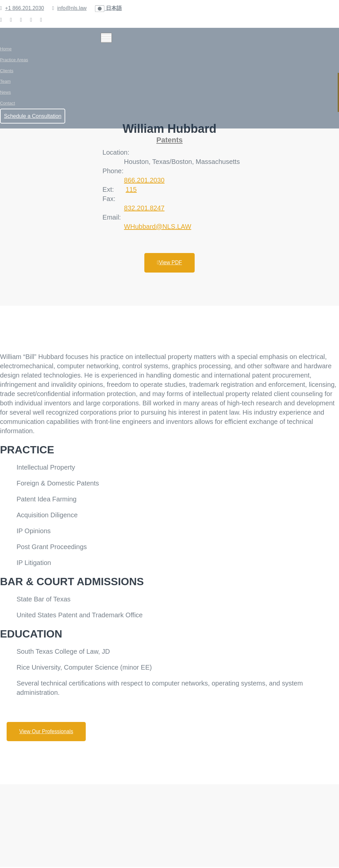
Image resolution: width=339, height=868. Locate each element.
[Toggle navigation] (106, 38)
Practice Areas (14, 61)
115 (131, 189)
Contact (7, 107)
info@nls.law (73, 8)
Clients (7, 72)
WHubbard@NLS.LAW (158, 227)
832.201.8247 (144, 208)
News (5, 96)
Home (6, 49)
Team (5, 84)
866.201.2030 (144, 180)
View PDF (170, 263)
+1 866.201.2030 (25, 8)
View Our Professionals (47, 732)
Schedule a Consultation (33, 120)
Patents (169, 140)
